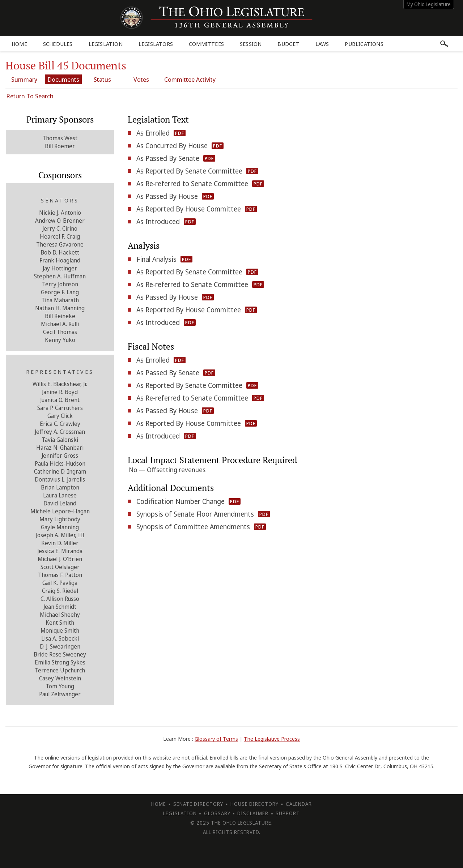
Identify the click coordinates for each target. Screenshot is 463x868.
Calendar (299, 804)
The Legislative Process (272, 739)
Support (288, 813)
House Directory (254, 804)
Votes (141, 79)
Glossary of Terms (216, 739)
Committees (206, 44)
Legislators (156, 44)
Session (251, 44)
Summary (24, 79)
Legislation (106, 44)
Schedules (58, 44)
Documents (63, 79)
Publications (364, 44)
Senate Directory (198, 804)
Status (102, 79)
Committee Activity (190, 79)
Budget (288, 44)
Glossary (217, 813)
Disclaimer (253, 813)
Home (19, 44)
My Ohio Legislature (429, 4)
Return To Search (30, 96)
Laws (322, 44)
